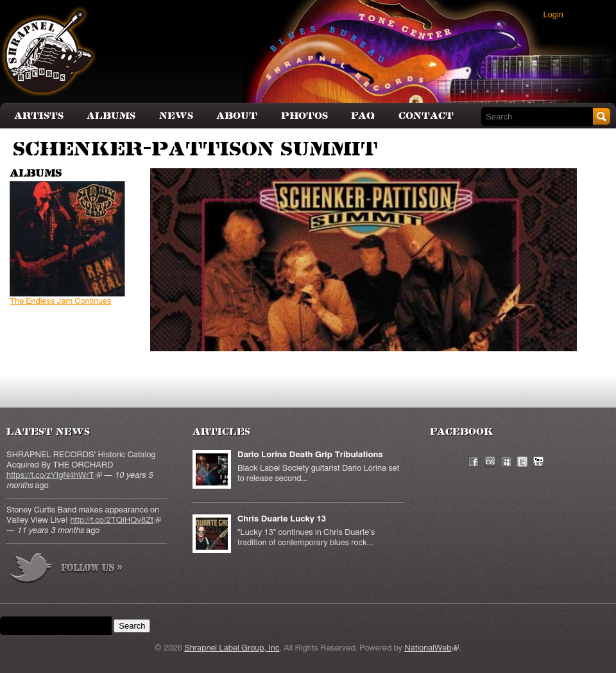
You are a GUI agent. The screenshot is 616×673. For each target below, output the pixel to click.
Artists (39, 116)
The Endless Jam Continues (60, 302)
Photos (304, 116)
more (67, 570)
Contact (426, 116)
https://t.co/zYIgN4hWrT (54, 476)
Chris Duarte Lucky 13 (282, 519)
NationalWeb (432, 648)
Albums (111, 116)
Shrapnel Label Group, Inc (232, 648)
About (237, 116)
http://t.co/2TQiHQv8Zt (115, 520)
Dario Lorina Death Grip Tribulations (310, 455)
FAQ (363, 116)
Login (553, 15)
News (176, 116)
